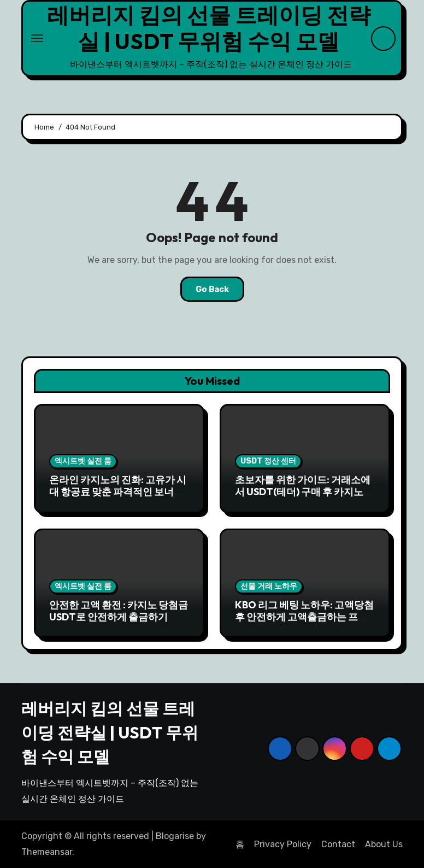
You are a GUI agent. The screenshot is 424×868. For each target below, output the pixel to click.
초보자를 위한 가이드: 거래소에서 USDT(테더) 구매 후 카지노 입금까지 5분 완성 (303, 491)
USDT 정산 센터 (268, 461)
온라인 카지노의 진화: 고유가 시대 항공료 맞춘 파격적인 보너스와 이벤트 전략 (118, 491)
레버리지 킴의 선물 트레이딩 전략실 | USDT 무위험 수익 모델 (209, 28)
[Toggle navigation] (37, 38)
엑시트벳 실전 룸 (83, 461)
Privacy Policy (283, 844)
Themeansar (47, 852)
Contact (338, 844)
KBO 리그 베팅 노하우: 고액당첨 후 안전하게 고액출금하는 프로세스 (304, 617)
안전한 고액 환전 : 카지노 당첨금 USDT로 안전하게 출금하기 (119, 611)
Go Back (212, 289)
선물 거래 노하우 (269, 586)
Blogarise (175, 836)
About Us (384, 844)
